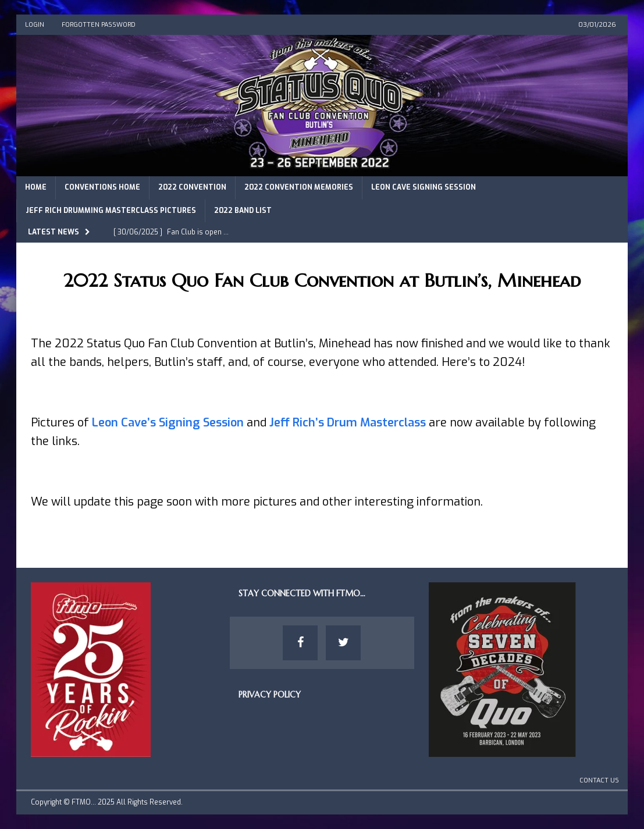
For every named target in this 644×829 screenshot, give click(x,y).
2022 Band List (243, 211)
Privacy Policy (270, 695)
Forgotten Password (99, 25)
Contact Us (599, 780)
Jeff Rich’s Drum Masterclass (348, 423)
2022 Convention (192, 187)
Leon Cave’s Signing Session (168, 423)
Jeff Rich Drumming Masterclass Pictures (111, 211)
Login (35, 25)
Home (36, 187)
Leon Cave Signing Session (424, 187)
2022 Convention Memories (299, 187)
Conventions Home (102, 187)
